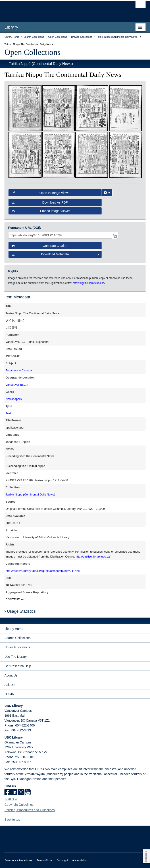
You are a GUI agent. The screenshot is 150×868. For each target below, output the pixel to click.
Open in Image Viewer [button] (41, 193)
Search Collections (18, 638)
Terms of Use (44, 860)
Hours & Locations (17, 647)
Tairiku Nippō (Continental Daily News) (41, 64)
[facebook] (8, 793)
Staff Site (11, 799)
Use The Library (16, 657)
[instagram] (21, 793)
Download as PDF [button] (40, 202)
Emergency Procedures (18, 860)
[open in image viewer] (25, 108)
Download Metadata (56, 254)
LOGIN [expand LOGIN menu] (9, 694)
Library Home (14, 629)
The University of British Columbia (54, 9)
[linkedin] (14, 793)
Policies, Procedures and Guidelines (30, 810)
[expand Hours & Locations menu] (146, 647)
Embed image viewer (41, 211)
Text (8, 413)
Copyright (62, 860)
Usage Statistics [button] (20, 611)
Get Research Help (18, 666)
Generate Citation (39, 246)
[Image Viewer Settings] (107, 193)
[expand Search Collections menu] (146, 638)
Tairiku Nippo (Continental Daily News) (30, 494)
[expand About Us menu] (146, 675)
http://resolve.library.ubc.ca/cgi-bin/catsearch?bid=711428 (43, 571)
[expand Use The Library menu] (146, 657)
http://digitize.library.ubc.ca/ (93, 557)
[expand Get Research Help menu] (146, 666)
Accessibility (79, 860)
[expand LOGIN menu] (146, 694)
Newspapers (14, 399)
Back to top (14, 820)
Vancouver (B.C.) (17, 385)
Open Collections (32, 52)
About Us (11, 675)
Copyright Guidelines (19, 805)
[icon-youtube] (28, 793)
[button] (23, 819)
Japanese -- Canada (19, 370)
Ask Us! (10, 685)
